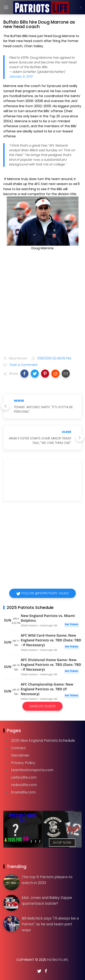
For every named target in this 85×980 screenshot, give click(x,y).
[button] (24, 374)
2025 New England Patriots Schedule (43, 741)
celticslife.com (24, 777)
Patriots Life (58, 960)
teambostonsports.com (32, 770)
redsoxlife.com (24, 785)
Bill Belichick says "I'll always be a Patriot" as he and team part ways (50, 924)
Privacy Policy (23, 763)
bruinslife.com (23, 792)
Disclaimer (20, 755)
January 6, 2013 (21, 76)
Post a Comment (23, 365)
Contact (18, 748)
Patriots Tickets (42, 706)
